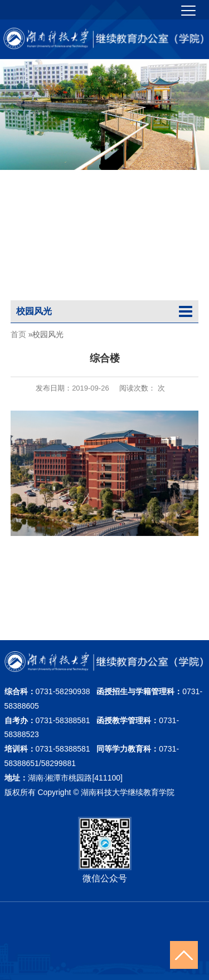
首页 (18, 334)
